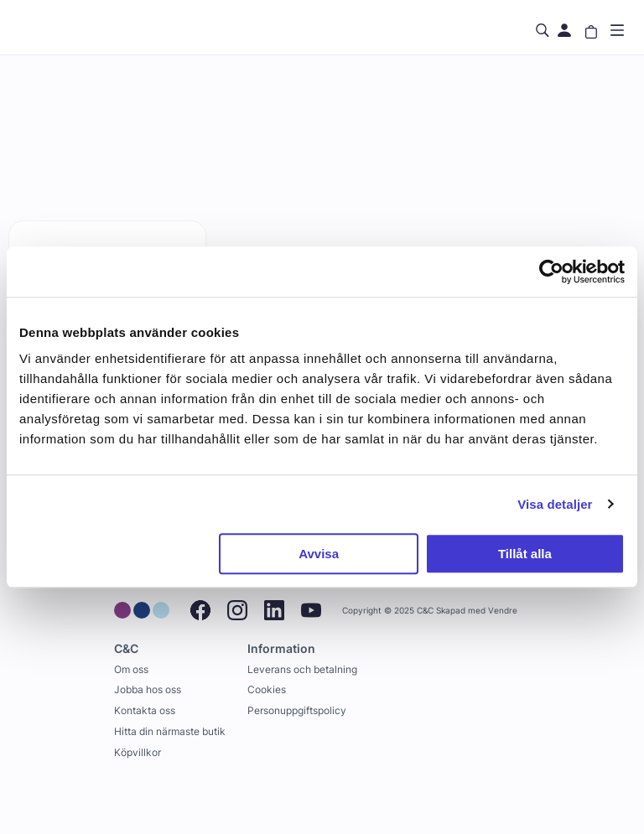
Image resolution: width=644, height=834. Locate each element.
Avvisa (319, 554)
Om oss (131, 669)
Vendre (503, 611)
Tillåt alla (525, 554)
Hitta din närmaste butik (170, 731)
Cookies (267, 689)
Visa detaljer (555, 504)
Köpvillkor (138, 752)
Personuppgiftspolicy (297, 710)
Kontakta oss (145, 710)
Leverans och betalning (302, 669)
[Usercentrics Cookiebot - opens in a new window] (551, 272)
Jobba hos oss (148, 689)
